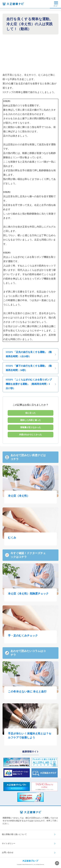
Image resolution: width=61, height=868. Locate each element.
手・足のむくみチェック (23, 636)
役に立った (30, 413)
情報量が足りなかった (31, 427)
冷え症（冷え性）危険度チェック (28, 594)
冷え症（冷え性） (19, 496)
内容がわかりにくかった (30, 435)
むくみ (12, 538)
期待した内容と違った (31, 420)
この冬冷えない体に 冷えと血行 (27, 692)
